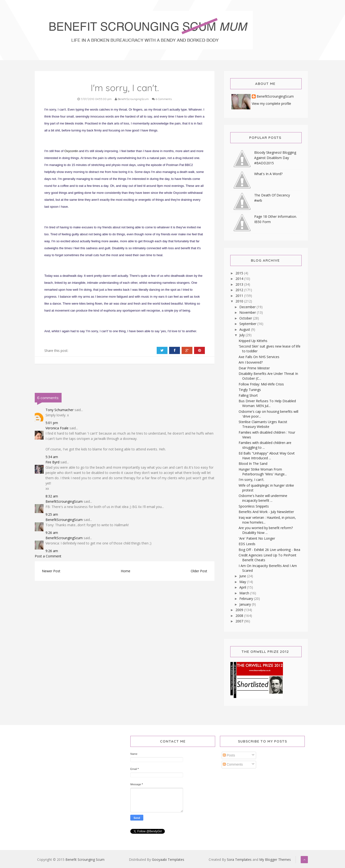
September (248, 324)
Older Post (199, 571)
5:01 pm (52, 423)
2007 (240, 621)
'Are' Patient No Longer (257, 538)
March (245, 593)
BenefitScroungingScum (64, 501)
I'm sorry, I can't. (251, 480)
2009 (240, 610)
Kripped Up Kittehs (253, 341)
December (248, 307)
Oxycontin (71, 151)
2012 (240, 290)
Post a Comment (48, 556)
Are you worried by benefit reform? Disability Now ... (266, 530)
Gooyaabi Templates (168, 859)
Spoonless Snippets (254, 506)
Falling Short (248, 395)
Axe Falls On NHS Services (259, 357)
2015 (240, 273)
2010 (240, 301)
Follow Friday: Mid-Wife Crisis (261, 384)
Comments (233, 764)
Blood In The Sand (253, 464)
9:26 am (52, 533)
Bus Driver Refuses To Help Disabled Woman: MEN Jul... (267, 403)
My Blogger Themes (275, 859)
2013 (240, 284)
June (243, 576)
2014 (240, 279)
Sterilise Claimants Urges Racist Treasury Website (263, 424)
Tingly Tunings (250, 390)
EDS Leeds (247, 544)
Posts (229, 755)
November (248, 312)
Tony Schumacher (60, 410)
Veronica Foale (57, 428)
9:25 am (52, 514)
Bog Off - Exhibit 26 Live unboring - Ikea (269, 550)
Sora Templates (239, 859)
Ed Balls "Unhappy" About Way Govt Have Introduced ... (267, 456)
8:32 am (52, 496)
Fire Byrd (52, 462)
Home (126, 571)
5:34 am (52, 457)
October (246, 318)
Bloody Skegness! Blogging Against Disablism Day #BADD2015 (275, 158)
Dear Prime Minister (254, 368)
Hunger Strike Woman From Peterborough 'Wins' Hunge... (263, 472)
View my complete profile (271, 103)
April (243, 587)
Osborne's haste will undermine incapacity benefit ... (263, 498)
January (246, 604)
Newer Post (51, 571)
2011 (240, 296)
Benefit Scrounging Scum (85, 859)
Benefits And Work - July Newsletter (266, 512)
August (245, 329)
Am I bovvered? (251, 362)
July (242, 335)
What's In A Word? (268, 174)
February (247, 599)
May (243, 582)
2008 (240, 616)
